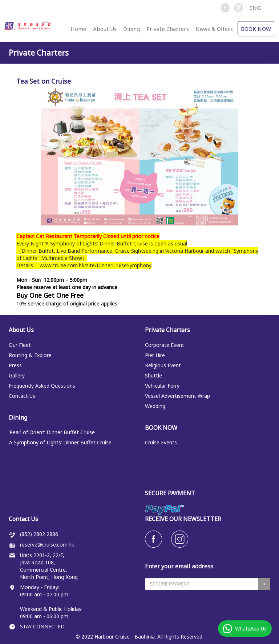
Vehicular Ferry (162, 386)
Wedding (155, 406)
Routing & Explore (30, 355)
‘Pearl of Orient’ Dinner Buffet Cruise (52, 432)
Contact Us (22, 396)
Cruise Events (161, 442)
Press (15, 365)
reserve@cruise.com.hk (47, 545)
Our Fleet (20, 345)
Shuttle (153, 375)
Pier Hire (155, 355)
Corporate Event (165, 345)
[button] (258, 8)
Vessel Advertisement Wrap (177, 396)
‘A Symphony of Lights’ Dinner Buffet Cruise (60, 442)
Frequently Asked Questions (42, 386)
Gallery (17, 375)
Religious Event (163, 365)
